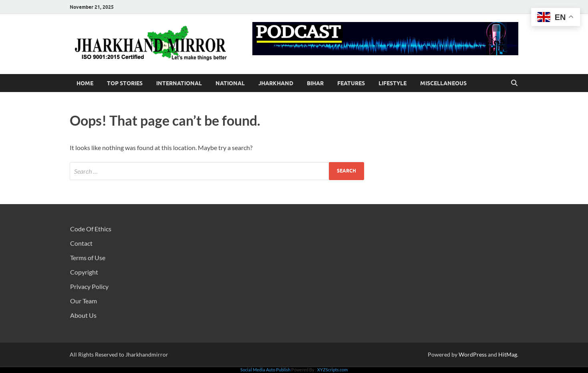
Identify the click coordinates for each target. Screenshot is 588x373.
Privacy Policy (89, 286)
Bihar (315, 83)
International (179, 83)
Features (351, 83)
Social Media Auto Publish (265, 370)
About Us (83, 315)
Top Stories (125, 83)
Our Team (84, 301)
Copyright (84, 272)
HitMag (508, 354)
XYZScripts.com (332, 370)
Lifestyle (393, 83)
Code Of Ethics (91, 229)
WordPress (473, 354)
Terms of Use (88, 258)
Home (85, 83)
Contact (81, 243)
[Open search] (514, 83)
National (230, 83)
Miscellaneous (443, 83)
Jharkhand (276, 83)
